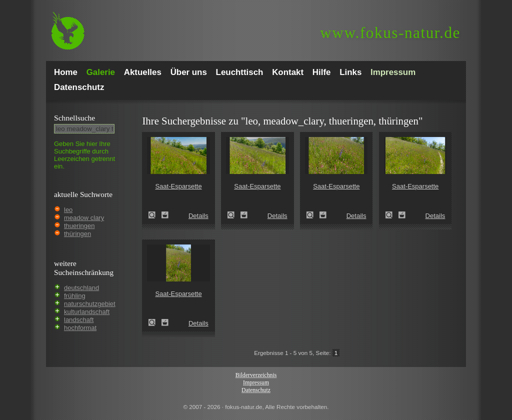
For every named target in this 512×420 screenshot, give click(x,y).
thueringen (79, 226)
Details (198, 216)
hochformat (80, 328)
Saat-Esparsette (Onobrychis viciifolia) (155, 215)
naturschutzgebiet (90, 304)
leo (68, 210)
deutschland (81, 288)
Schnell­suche (74, 118)
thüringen (77, 234)
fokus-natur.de (390, 33)
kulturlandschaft (87, 312)
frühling (75, 296)
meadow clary (84, 218)
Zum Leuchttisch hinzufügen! (165, 215)
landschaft (79, 320)
